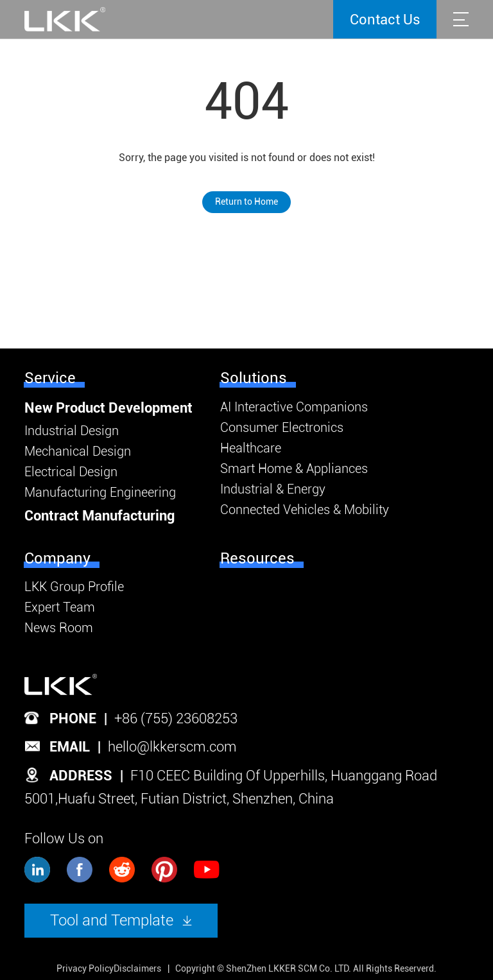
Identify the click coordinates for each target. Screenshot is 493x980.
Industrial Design (72, 431)
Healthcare (251, 448)
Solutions (254, 378)
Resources (257, 558)
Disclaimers (137, 968)
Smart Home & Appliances (294, 469)
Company (57, 558)
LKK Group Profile (74, 587)
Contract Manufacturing (99, 516)
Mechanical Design (78, 451)
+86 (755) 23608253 (176, 718)
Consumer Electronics (282, 427)
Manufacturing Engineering (100, 492)
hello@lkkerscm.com (172, 747)
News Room (59, 628)
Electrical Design (71, 472)
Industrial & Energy (273, 489)
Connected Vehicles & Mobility (305, 510)
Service (50, 378)
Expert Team (60, 607)
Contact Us (385, 20)
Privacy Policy (85, 968)
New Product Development (108, 408)
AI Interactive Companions (294, 407)
